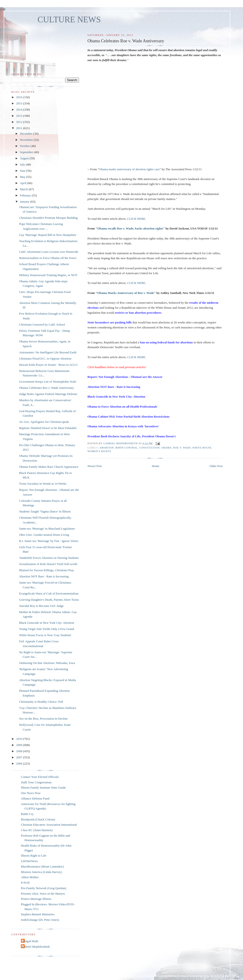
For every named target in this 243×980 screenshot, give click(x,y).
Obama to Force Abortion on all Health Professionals (122, 407)
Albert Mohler (30, 877)
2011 (20, 128)
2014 (20, 110)
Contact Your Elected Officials (40, 777)
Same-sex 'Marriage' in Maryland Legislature (47, 529)
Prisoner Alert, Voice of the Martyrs (43, 894)
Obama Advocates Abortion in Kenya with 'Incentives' (123, 426)
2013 (20, 116)
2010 (20, 739)
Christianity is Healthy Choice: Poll (41, 702)
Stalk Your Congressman (36, 782)
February (26, 195)
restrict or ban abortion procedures (138, 313)
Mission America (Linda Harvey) (41, 872)
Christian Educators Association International (49, 825)
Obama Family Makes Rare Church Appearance (49, 467)
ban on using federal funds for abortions (166, 342)
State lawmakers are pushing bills (110, 322)
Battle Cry (27, 814)
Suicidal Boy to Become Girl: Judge (41, 606)
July (23, 164)
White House (202, 448)
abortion (107, 448)
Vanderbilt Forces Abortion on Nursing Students (49, 558)
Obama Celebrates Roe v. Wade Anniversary (46, 388)
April (24, 183)
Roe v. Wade (182, 448)
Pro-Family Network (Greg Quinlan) (44, 888)
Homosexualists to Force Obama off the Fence (48, 258)
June (23, 171)
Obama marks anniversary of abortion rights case (129, 169)
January (25, 202)
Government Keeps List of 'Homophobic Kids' (48, 382)
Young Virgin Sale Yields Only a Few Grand (46, 629)
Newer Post (94, 466)
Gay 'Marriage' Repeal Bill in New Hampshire (48, 235)
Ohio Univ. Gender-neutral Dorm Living (44, 535)
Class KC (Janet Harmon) (37, 830)
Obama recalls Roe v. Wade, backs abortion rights (130, 228)
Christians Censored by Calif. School (42, 324)
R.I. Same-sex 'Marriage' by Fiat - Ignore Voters (49, 541)
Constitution (150, 448)
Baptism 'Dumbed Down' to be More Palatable (48, 428)
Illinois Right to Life (34, 856)
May (23, 177)
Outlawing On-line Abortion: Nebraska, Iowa (47, 663)
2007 (20, 757)
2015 (20, 103)
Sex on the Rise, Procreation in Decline (43, 719)
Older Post (216, 466)
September (27, 152)
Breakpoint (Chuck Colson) (38, 819)
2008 (20, 751)
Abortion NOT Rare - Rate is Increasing (114, 387)
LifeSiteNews (29, 861)
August (25, 158)
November (27, 140)
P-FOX (25, 883)
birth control (126, 448)
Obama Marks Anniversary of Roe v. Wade (126, 293)
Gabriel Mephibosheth (36, 947)
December (27, 134)
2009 (20, 745)
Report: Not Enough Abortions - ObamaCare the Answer (125, 377)
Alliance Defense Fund (35, 798)
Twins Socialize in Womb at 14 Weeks (43, 484)
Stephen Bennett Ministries (38, 914)
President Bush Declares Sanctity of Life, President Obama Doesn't (131, 436)
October (25, 146)
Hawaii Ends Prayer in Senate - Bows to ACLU (48, 365)
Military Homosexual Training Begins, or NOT (48, 275)
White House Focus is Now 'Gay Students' (45, 635)
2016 (20, 97)
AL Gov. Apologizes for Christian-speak (44, 422)
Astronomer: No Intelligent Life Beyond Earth (48, 352)
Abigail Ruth (30, 941)
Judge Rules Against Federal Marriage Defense (48, 394)
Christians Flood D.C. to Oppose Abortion (45, 358)
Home (156, 466)
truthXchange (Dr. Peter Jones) (40, 920)
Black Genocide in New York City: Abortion (116, 397)
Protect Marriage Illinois (36, 899)
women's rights (99, 451)
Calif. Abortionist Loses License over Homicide (49, 252)
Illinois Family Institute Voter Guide (43, 787)
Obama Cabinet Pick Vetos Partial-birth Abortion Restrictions (128, 417)
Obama (166, 448)
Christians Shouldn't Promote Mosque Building (48, 218)
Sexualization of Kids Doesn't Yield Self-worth (48, 564)
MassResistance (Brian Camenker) (42, 866)
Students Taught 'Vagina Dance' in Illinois (45, 511)
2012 (20, 122)
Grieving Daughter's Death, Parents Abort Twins (49, 600)
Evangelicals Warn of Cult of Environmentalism (49, 593)
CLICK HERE (136, 219)
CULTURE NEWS (69, 20)
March (24, 189)
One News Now (31, 793)
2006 (20, 763)
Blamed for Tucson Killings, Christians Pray (46, 570)
